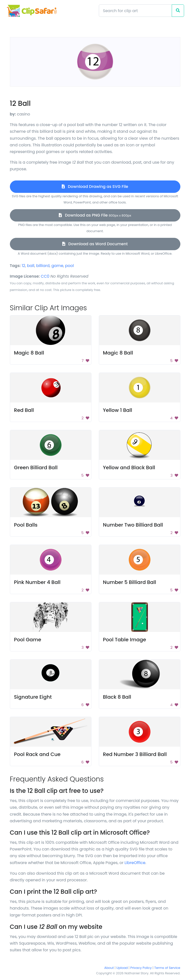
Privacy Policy (141, 968)
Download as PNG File (95, 215)
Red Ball (24, 410)
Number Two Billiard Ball (133, 525)
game (57, 266)
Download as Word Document (95, 244)
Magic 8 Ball (29, 353)
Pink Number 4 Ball (37, 582)
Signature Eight (33, 697)
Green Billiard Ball (36, 468)
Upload (122, 968)
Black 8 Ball (117, 697)
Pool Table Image (125, 640)
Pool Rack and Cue (37, 754)
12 (23, 266)
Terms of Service (167, 968)
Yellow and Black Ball (129, 468)
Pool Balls (26, 525)
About (109, 968)
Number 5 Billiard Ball (130, 582)
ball (31, 266)
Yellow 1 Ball (118, 410)
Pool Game (28, 640)
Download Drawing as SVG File (95, 187)
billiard (43, 266)
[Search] (135, 11)
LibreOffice (135, 863)
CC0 (45, 276)
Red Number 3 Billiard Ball (135, 754)
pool (70, 266)
